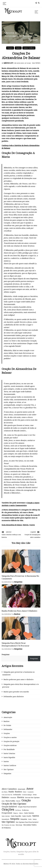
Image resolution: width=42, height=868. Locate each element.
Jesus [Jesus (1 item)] (3, 801)
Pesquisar (6, 654)
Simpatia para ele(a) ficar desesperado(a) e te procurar (16, 644)
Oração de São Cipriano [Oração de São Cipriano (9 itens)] (14, 804)
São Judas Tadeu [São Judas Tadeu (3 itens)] (30, 825)
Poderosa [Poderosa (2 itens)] (25, 810)
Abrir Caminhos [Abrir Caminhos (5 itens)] (9, 789)
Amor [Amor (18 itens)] (30, 789)
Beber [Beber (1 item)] (25, 792)
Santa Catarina (9, 753)
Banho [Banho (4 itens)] (11, 792)
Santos (18, 48)
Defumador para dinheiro (14, 696)
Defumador (8, 729)
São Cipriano (9, 769)
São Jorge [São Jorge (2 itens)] (19, 825)
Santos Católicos (29, 48)
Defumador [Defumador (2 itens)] (17, 795)
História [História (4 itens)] (21, 797)
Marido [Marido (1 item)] (18, 801)
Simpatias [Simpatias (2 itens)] (24, 819)
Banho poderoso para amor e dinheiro (19, 611)
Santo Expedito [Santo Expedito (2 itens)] (16, 816)
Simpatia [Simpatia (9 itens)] (15, 819)
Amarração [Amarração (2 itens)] (22, 789)
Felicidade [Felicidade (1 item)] (13, 798)
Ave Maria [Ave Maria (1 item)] (5, 792)
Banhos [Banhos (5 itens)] (18, 792)
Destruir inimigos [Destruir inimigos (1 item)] (27, 795)
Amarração (8, 717)
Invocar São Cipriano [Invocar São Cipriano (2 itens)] (32, 797)
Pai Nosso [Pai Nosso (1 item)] (18, 810)
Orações (10, 48)
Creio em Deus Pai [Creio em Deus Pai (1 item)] (7, 795)
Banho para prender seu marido (16, 692)
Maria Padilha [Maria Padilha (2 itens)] (10, 801)
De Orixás (7, 725)
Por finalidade (9, 749)
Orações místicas (10, 745)
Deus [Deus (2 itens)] (35, 795)
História (26, 525)
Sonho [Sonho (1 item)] (30, 819)
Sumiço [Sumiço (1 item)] (35, 819)
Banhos (17, 614)
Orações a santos (10, 737)
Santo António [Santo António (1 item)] (6, 816)
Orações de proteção (11, 741)
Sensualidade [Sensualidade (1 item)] (5, 819)
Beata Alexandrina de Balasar (12, 525)
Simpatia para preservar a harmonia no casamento (18, 673)
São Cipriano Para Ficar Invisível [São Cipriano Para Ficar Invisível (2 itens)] (27, 822)
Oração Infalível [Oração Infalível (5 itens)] (9, 807)
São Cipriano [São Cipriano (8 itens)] (8, 822)
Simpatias (18, 582)
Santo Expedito (9, 757)
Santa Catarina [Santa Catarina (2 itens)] (29, 813)
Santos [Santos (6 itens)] (36, 816)
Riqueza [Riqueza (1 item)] (16, 813)
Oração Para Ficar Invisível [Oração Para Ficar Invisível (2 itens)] (27, 807)
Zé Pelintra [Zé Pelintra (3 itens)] (6, 828)
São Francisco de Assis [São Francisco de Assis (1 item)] (8, 825)
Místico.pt (9, 63)
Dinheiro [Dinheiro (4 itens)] (5, 797)
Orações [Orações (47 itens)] (8, 809)
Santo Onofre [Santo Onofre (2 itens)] (27, 816)
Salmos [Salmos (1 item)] (21, 813)
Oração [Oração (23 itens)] (26, 800)
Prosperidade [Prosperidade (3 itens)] (7, 813)
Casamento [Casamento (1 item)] (31, 792)
